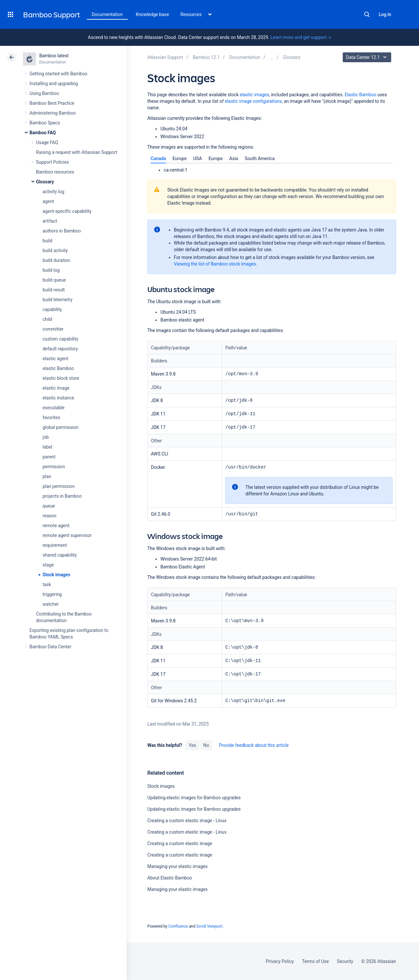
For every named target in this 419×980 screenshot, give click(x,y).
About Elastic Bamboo (170, 878)
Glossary (45, 182)
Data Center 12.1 (368, 57)
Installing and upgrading (54, 83)
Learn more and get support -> (301, 37)
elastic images (255, 95)
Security (345, 961)
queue (49, 506)
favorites (51, 417)
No (206, 745)
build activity (55, 250)
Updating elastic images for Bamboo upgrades (194, 798)
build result (54, 290)
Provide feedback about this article (254, 745)
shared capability (60, 555)
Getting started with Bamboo (58, 74)
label (47, 447)
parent (49, 457)
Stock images (56, 575)
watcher (51, 604)
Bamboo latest (54, 56)
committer (53, 329)
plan (47, 476)
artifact (50, 221)
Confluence (178, 926)
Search (367, 14)
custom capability (60, 339)
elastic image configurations (253, 101)
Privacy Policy (280, 961)
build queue (54, 280)
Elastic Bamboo (360, 95)
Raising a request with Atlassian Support (77, 152)
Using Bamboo (44, 93)
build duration (56, 260)
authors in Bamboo (62, 231)
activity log (53, 192)
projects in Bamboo (62, 496)
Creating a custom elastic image (180, 843)
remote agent (56, 526)
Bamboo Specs (45, 123)
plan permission (59, 486)
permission (54, 467)
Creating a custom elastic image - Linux (187, 821)
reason (49, 516)
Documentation (107, 14)
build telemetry (57, 300)
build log (51, 270)
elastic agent (55, 359)
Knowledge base (153, 14)
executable (54, 408)
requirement (55, 545)
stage (48, 565)
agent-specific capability (67, 211)
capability (52, 309)
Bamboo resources (55, 172)
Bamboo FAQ (43, 133)
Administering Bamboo (53, 113)
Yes (192, 745)
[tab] (158, 158)
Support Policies (53, 162)
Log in (385, 14)
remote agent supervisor (67, 535)
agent (48, 201)
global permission (61, 427)
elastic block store (61, 378)
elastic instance (58, 398)
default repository (60, 349)
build (47, 241)
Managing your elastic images (177, 866)
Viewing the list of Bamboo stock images (215, 264)
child (47, 319)
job (46, 437)
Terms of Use (315, 961)
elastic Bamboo (58, 368)
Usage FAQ (47, 142)
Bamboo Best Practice (52, 103)
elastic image (56, 388)
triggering (52, 594)
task (47, 584)
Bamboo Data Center (50, 647)
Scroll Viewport (209, 926)
